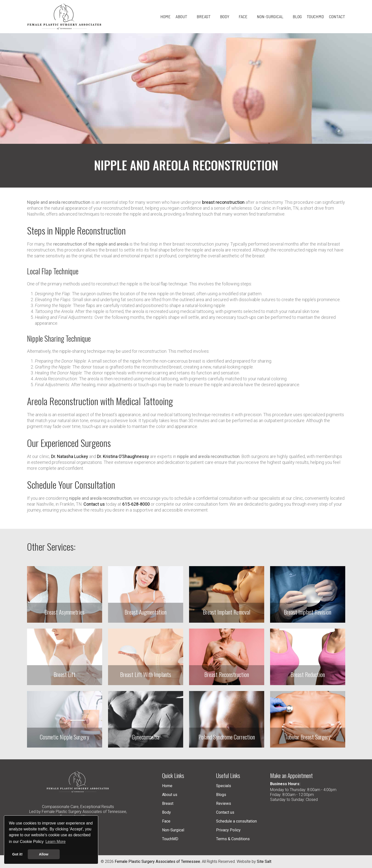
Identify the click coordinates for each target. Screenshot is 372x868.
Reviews (224, 803)
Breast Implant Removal (227, 612)
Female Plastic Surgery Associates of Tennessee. (158, 861)
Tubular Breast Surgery (308, 737)
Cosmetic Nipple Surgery (64, 737)
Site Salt (264, 861)
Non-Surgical (173, 830)
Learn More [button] (55, 842)
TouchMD (170, 839)
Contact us (94, 504)
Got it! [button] (17, 854)
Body (166, 812)
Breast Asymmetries (64, 612)
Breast (168, 803)
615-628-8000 (136, 504)
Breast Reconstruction (227, 674)
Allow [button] (44, 854)
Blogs (221, 795)
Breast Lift (64, 674)
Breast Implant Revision (308, 612)
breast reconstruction (223, 202)
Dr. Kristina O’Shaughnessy (123, 456)
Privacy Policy (228, 830)
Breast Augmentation (145, 612)
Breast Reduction (308, 674)
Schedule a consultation (236, 821)
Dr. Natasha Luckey (70, 456)
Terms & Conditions (233, 839)
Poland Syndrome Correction (227, 737)
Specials (224, 786)
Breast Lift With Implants (146, 674)
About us (170, 795)
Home (167, 786)
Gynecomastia (146, 737)
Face (166, 821)
